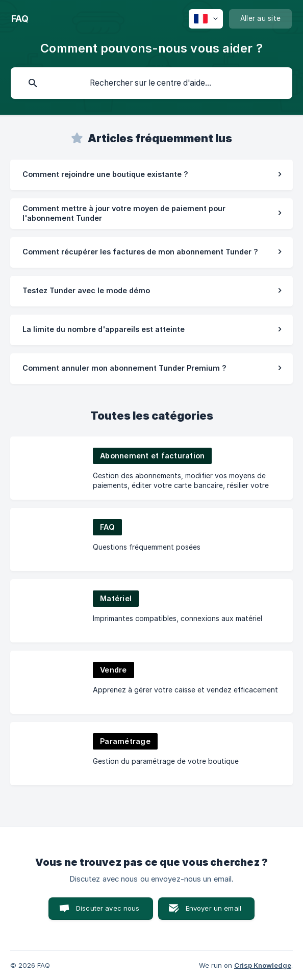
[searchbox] (151, 83)
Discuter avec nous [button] (108, 908)
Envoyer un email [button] (213, 908)
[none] (20, 19)
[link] (151, 175)
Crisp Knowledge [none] (263, 965)
